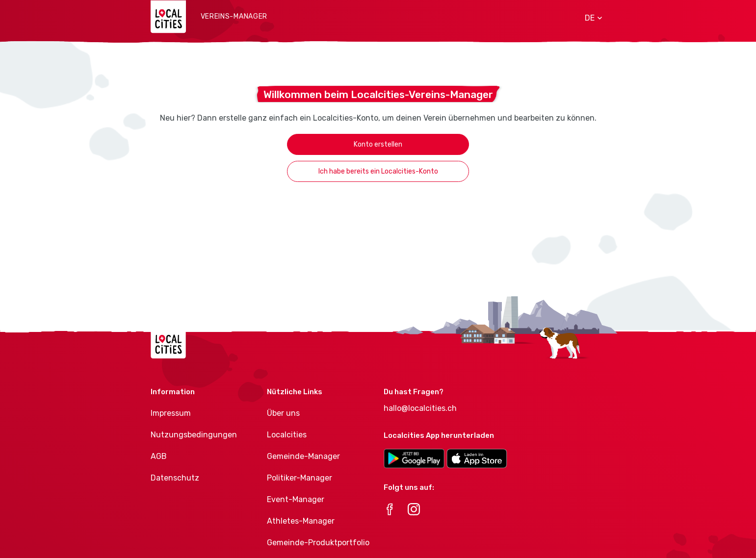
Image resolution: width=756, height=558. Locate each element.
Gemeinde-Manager (303, 456)
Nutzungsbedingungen (194, 435)
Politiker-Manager (300, 478)
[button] (590, 18)
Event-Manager (296, 499)
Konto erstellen (378, 144)
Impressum (171, 413)
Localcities (287, 435)
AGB (159, 456)
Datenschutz (175, 478)
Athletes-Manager (301, 521)
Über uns (283, 413)
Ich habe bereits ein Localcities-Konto (378, 171)
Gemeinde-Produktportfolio (318, 543)
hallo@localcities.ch (420, 408)
